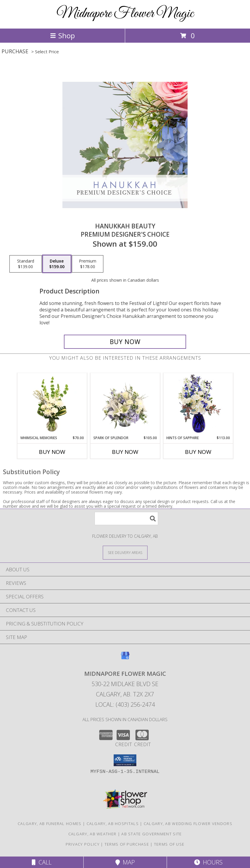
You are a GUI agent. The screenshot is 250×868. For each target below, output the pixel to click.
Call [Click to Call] (42, 862)
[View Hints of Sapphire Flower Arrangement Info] (198, 404)
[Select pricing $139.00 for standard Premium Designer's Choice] (26, 264)
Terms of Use (169, 844)
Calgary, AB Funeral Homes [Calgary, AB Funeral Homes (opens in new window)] (50, 824)
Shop (62, 35)
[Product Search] (126, 518)
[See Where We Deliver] (125, 552)
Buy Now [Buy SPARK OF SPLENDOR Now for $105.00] (125, 452)
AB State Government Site (152, 834)
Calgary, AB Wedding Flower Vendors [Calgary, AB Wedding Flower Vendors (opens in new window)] (188, 824)
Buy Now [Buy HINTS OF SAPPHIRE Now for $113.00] (198, 452)
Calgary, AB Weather (92, 834)
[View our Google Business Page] (125, 658)
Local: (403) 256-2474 (125, 704)
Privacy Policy (83, 844)
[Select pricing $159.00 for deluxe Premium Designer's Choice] (57, 264)
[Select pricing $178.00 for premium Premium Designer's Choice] (88, 264)
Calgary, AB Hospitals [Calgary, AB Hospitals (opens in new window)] (113, 824)
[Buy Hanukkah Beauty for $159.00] (125, 342)
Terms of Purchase (127, 844)
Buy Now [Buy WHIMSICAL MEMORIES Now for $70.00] (52, 452)
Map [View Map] (125, 862)
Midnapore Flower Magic (125, 14)
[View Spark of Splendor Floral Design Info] (125, 404)
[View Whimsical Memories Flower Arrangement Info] (52, 404)
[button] (125, 760)
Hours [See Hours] (208, 862)
